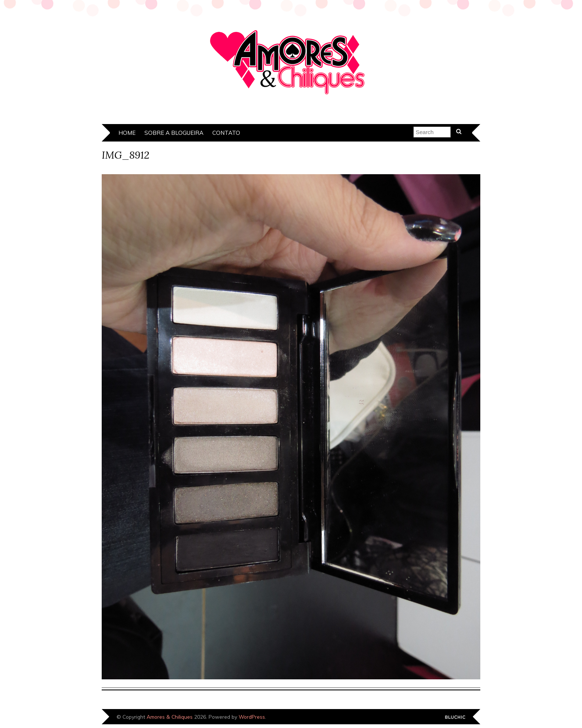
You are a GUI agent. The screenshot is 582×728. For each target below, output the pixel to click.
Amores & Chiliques (170, 717)
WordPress (252, 717)
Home (127, 133)
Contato (226, 133)
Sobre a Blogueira (174, 133)
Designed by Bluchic (455, 717)
